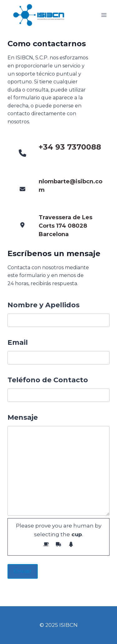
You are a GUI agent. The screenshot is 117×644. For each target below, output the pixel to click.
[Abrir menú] (104, 15)
